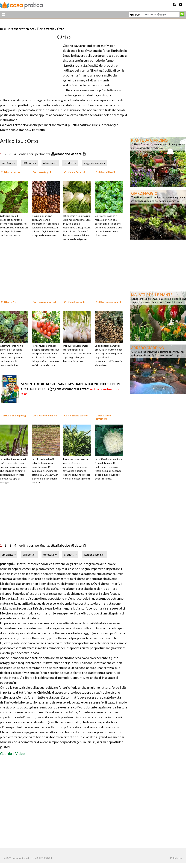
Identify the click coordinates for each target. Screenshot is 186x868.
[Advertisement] (41, 24)
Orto (61, 29)
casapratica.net (23, 29)
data (78, 154)
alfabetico (63, 154)
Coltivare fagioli (42, 172)
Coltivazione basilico (45, 415)
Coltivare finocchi (74, 172)
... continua (37, 130)
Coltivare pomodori (44, 302)
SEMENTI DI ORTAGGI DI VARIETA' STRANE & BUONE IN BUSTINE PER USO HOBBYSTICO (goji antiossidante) (72, 389)
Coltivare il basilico (107, 172)
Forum (135, 15)
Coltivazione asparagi (14, 415)
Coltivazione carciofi (76, 415)
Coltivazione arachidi (108, 302)
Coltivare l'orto (10, 302)
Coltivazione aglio (75, 302)
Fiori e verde (46, 29)
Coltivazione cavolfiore (103, 417)
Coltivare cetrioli (11, 172)
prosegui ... (8, 564)
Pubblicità (176, 858)
